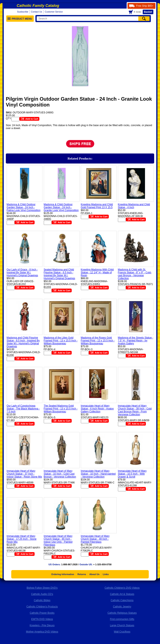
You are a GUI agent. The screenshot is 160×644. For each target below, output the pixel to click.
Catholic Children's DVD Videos (122, 588)
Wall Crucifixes (122, 632)
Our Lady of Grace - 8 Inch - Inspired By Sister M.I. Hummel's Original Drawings (22, 273)
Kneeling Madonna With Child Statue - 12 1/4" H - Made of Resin (97, 273)
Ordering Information (63, 574)
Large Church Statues (122, 625)
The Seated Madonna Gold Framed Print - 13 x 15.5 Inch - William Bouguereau (61, 409)
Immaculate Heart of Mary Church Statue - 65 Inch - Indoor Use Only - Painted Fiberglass (58, 540)
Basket (148, 12)
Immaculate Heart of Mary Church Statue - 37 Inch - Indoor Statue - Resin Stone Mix (24, 474)
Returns (82, 574)
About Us (94, 574)
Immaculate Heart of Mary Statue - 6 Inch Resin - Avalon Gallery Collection (97, 409)
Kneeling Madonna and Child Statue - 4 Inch (134, 206)
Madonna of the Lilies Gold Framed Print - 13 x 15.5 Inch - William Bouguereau (61, 341)
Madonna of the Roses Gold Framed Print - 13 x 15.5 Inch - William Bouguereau (98, 341)
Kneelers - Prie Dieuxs (42, 625)
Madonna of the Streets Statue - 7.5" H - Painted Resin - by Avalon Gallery (136, 341)
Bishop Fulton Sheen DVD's (42, 588)
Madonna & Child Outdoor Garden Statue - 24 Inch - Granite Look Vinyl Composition (61, 207)
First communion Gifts (122, 619)
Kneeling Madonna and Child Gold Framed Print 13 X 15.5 (97, 206)
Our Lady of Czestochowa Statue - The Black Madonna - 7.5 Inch (23, 409)
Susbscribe (23, 12)
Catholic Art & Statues (122, 594)
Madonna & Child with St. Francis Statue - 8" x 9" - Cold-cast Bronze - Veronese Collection (135, 274)
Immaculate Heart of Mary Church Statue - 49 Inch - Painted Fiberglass (95, 539)
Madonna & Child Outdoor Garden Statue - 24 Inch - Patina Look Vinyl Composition (24, 207)
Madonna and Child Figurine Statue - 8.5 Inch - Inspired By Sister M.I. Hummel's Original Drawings (23, 342)
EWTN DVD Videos (42, 619)
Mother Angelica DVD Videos (42, 632)
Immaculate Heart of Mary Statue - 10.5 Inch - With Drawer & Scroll (132, 474)
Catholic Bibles (42, 600)
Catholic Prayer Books (42, 613)
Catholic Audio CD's (42, 594)
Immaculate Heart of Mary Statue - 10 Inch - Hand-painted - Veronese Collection (98, 474)
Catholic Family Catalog (38, 6)
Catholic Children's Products (42, 607)
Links (106, 574)
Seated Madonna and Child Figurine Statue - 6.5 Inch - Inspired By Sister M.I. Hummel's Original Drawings (59, 274)
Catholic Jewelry (122, 607)
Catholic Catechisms (122, 600)
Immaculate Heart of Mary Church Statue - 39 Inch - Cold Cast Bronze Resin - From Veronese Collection (135, 410)
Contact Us (37, 12)
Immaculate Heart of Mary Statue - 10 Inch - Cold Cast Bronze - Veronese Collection (60, 474)
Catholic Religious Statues (122, 613)
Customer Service (54, 12)
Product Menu (20, 19)
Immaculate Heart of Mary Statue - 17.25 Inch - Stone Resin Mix (22, 539)
